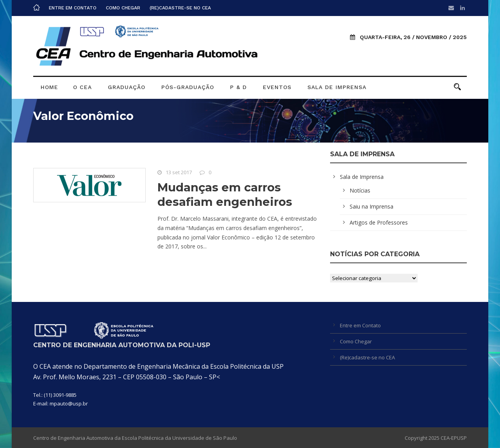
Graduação (127, 87)
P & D (238, 87)
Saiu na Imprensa (371, 206)
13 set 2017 (179, 172)
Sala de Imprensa (337, 87)
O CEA (82, 87)
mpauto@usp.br (69, 403)
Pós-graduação (188, 87)
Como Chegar (123, 8)
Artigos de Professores (379, 222)
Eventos (277, 87)
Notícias (360, 190)
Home (49, 87)
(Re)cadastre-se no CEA (180, 8)
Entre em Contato (73, 8)
